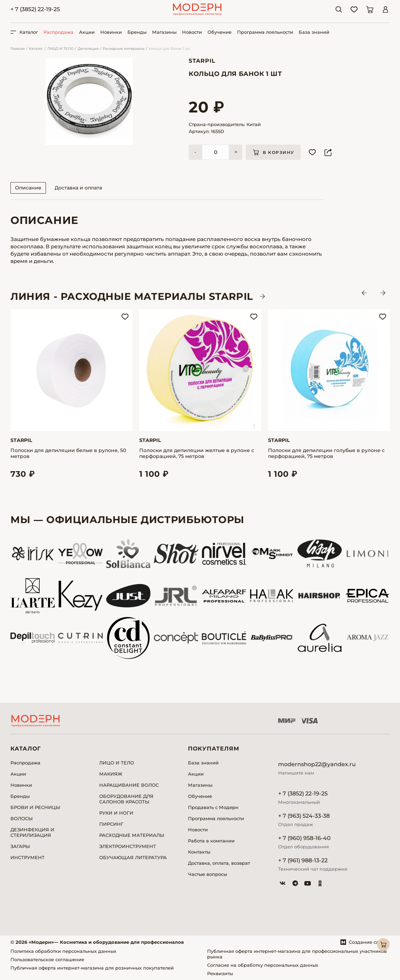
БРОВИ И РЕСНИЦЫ (35, 807)
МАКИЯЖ (111, 774)
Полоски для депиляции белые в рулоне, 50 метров (68, 453)
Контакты (199, 852)
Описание (28, 188)
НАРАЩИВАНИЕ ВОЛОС (129, 785)
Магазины (164, 32)
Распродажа (58, 32)
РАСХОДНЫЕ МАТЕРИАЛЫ (132, 835)
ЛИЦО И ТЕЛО (60, 49)
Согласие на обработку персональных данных (263, 965)
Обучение (219, 32)
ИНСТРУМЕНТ (28, 857)
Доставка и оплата (78, 188)
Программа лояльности (265, 32)
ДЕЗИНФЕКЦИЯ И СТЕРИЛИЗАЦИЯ (32, 832)
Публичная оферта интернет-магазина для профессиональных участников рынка (297, 954)
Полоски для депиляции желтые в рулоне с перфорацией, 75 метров (197, 453)
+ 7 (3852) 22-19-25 (35, 9)
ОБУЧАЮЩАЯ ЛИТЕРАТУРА (133, 857)
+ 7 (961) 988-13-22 (303, 860)
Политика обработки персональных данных (63, 951)
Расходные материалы (124, 49)
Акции (87, 32)
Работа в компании (211, 841)
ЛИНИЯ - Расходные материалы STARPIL (132, 296)
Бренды (137, 32)
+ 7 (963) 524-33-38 (304, 816)
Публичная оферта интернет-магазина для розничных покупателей (92, 968)
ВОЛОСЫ (22, 818)
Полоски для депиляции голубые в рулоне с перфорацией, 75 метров (326, 453)
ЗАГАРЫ (20, 846)
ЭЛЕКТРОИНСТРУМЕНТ (128, 846)
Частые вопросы (207, 874)
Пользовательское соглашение (47, 959)
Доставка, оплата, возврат (219, 863)
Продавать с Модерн (213, 807)
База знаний (314, 32)
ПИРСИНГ (111, 824)
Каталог (36, 49)
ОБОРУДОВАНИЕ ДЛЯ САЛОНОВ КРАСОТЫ (126, 799)
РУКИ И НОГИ (116, 813)
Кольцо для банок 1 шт (169, 49)
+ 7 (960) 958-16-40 (304, 838)
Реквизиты (220, 973)
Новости (192, 32)
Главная (18, 49)
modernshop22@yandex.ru (317, 764)
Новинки (111, 32)
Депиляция (88, 49)
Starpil (202, 61)
